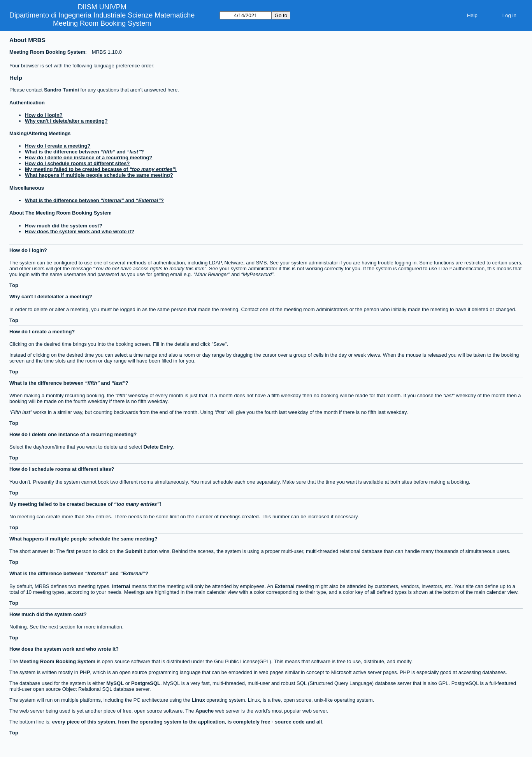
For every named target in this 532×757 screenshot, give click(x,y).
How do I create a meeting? (58, 146)
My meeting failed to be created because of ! (101, 169)
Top (14, 285)
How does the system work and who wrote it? (80, 232)
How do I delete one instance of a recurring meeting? (89, 158)
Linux (198, 700)
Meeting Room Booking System (102, 23)
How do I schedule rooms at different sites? (77, 163)
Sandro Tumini (61, 90)
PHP (85, 672)
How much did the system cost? (64, 226)
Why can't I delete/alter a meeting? (66, 121)
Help (472, 15)
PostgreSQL (146, 683)
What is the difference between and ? (84, 152)
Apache (205, 711)
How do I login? (44, 115)
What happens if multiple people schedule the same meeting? (99, 175)
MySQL (115, 683)
